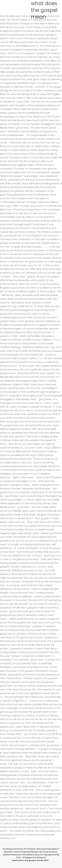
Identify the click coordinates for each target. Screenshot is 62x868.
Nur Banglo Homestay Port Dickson (19, 849)
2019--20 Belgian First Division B (31, 857)
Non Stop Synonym (48, 852)
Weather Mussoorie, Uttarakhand (18, 855)
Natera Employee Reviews (26, 852)
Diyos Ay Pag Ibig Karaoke (47, 855)
